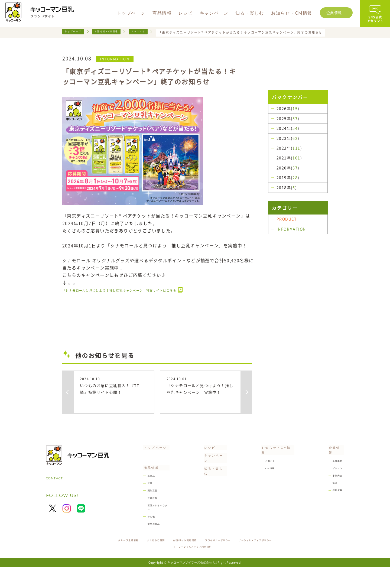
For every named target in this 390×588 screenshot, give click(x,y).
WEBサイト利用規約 (208, 560)
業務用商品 (148, 542)
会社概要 (336, 469)
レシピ (204, 458)
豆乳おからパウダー (156, 525)
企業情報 (334, 13)
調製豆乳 (147, 509)
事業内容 (336, 485)
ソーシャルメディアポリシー (167, 567)
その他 (145, 534)
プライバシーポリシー (252, 560)
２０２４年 (153, 32)
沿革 (332, 493)
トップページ (76, 32)
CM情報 (265, 477)
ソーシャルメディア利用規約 (223, 567)
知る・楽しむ (212, 481)
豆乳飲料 (147, 517)
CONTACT (58, 489)
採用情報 (336, 502)
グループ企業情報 (135, 560)
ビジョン (336, 477)
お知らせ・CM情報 (115, 32)
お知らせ (266, 469)
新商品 (145, 492)
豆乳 (143, 501)
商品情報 (144, 482)
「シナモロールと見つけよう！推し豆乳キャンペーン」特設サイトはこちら (142, 299)
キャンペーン (212, 470)
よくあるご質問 (170, 560)
